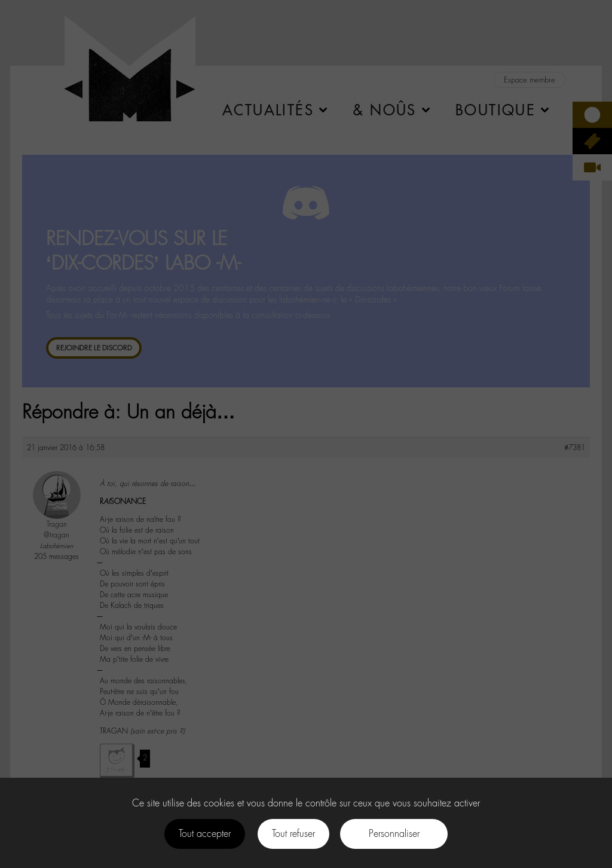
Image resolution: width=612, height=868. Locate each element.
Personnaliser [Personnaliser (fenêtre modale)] (394, 834)
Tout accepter (205, 834)
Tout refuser (293, 834)
